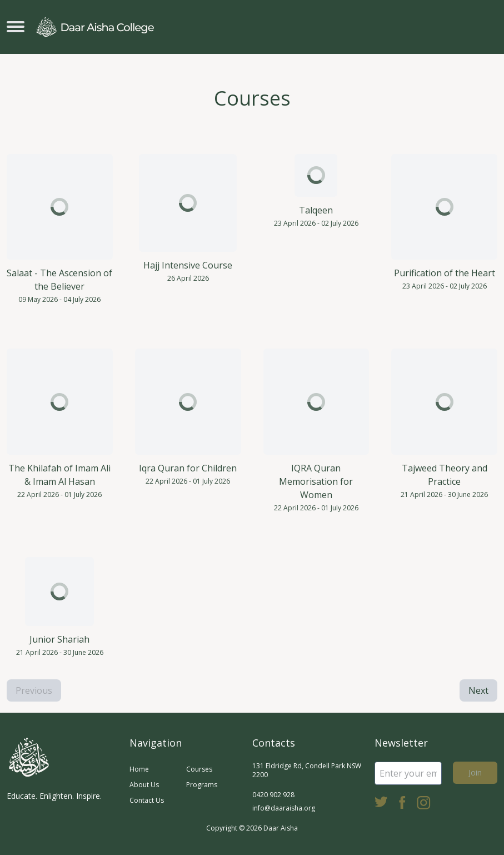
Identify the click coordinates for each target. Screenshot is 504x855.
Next (478, 690)
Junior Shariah (59, 639)
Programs (202, 785)
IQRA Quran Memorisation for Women (316, 481)
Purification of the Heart (445, 273)
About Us (144, 785)
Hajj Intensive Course (188, 265)
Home (139, 769)
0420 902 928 (273, 795)
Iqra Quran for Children (188, 468)
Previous (34, 690)
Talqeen (316, 210)
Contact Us (147, 800)
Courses (199, 769)
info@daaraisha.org (284, 808)
